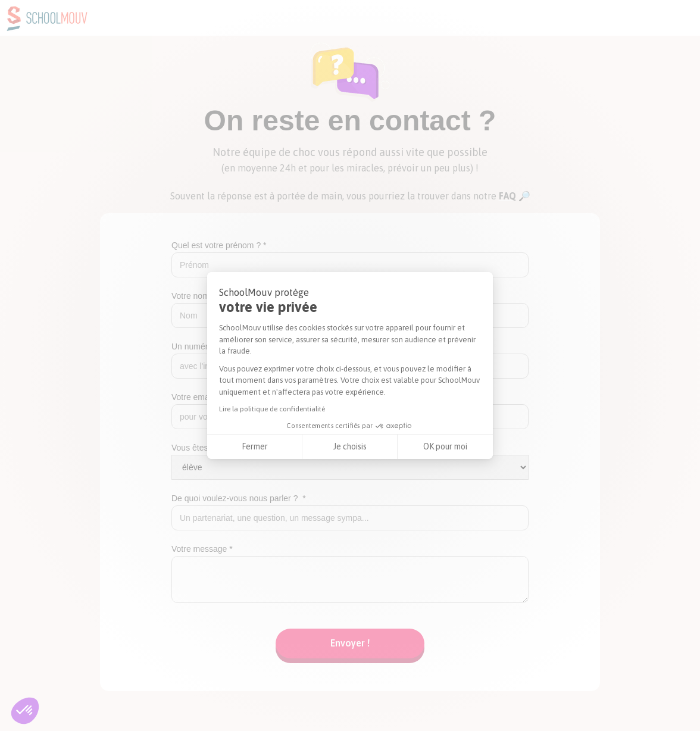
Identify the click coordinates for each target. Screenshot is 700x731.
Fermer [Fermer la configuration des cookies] (255, 446)
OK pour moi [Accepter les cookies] (445, 446)
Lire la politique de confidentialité (272, 409)
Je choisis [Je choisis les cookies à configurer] (350, 446)
